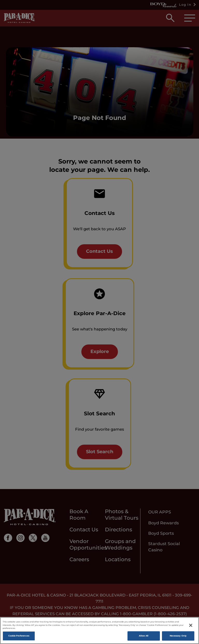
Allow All (144, 636)
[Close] (191, 625)
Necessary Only (178, 636)
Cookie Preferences (19, 636)
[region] (99, 631)
